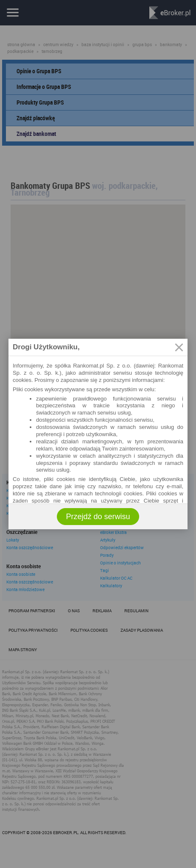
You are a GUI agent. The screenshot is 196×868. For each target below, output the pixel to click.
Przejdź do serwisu (98, 517)
